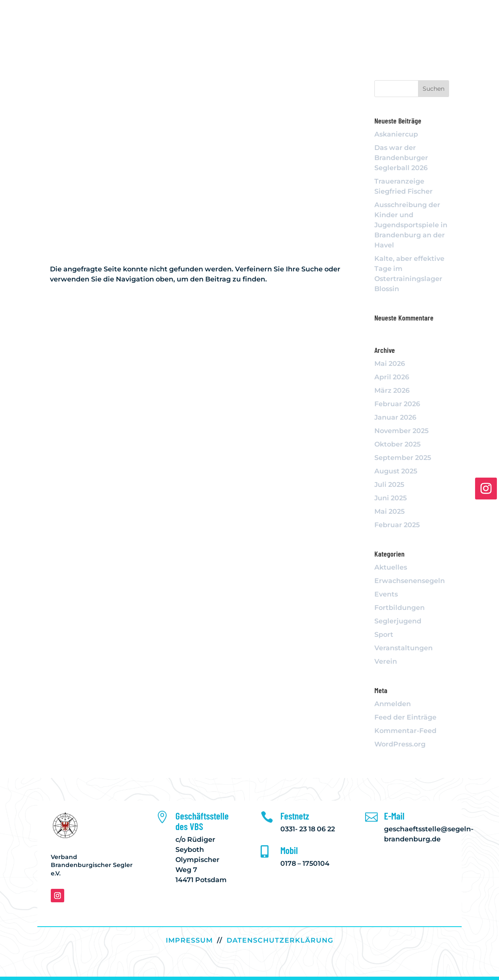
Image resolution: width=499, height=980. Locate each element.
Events (386, 594)
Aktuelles (391, 567)
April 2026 (392, 377)
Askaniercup (396, 134)
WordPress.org (400, 744)
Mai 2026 (390, 364)
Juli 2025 (389, 485)
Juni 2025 (391, 498)
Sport (384, 635)
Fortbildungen (400, 608)
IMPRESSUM (189, 940)
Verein (386, 661)
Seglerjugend (398, 621)
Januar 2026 (395, 417)
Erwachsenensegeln (410, 581)
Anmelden (393, 704)
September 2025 (403, 458)
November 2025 (401, 431)
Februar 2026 (397, 404)
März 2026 (392, 390)
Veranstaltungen (404, 648)
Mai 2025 (389, 511)
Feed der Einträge (405, 717)
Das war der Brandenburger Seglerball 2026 (401, 158)
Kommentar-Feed (405, 731)
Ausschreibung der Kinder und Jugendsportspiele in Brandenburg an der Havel (411, 225)
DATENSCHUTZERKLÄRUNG (280, 940)
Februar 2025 (397, 525)
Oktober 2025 (397, 444)
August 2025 (396, 471)
